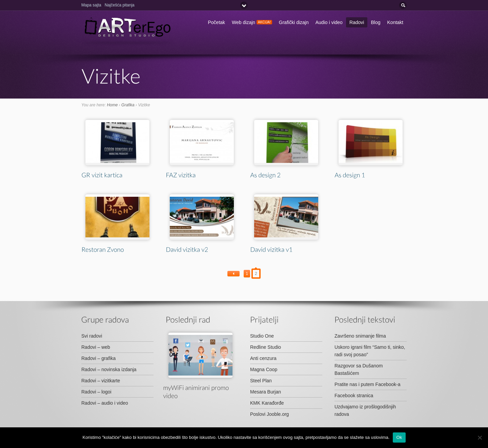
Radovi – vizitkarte (101, 381)
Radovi (357, 22)
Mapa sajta (91, 5)
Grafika (128, 105)
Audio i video (329, 22)
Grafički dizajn (294, 22)
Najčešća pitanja (120, 5)
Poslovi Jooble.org (269, 414)
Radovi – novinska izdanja (109, 369)
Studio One (262, 336)
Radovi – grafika (98, 358)
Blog (375, 22)
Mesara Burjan (266, 392)
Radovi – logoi (96, 392)
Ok (399, 437)
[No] (480, 438)
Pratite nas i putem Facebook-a (368, 384)
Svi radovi (92, 336)
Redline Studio (266, 347)
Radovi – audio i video (105, 403)
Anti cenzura (263, 358)
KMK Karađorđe (267, 403)
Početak (217, 22)
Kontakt (395, 22)
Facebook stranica (354, 396)
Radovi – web (96, 347)
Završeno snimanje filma (360, 336)
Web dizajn (252, 22)
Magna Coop (264, 369)
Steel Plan (261, 381)
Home (112, 105)
